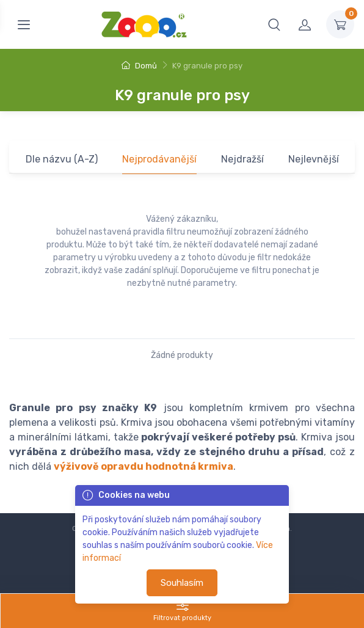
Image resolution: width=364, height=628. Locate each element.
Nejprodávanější (159, 159)
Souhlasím (182, 583)
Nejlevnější (314, 159)
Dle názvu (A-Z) (62, 159)
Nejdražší (242, 159)
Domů (139, 66)
